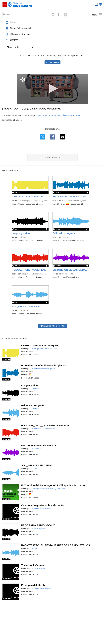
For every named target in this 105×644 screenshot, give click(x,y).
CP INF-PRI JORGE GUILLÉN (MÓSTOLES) (58, 115)
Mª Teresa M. (68, 274)
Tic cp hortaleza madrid (41, 509)
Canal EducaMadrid (20, 28)
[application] (53, 89)
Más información (53, 157)
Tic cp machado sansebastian (34, 274)
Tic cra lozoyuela (38, 528)
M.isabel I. (26, 237)
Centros (14, 40)
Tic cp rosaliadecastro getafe (74, 201)
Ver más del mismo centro (52, 326)
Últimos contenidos (20, 34)
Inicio (13, 22)
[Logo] (23, 79)
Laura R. (34, 548)
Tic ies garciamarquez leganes (34, 201)
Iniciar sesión (52, 62)
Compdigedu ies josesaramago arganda (48, 489)
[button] (53, 89)
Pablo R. (25, 310)
